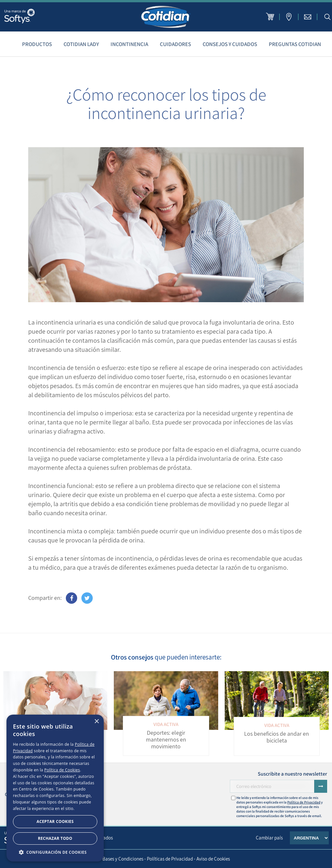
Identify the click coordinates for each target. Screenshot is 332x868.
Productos (37, 44)
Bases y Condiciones (123, 859)
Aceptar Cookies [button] (55, 821)
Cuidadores (175, 44)
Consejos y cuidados (230, 44)
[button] (55, 852)
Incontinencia (129, 44)
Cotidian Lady (81, 44)
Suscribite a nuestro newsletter (292, 774)
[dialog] (55, 788)
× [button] (96, 722)
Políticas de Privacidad (170, 859)
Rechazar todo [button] (55, 838)
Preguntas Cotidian (295, 44)
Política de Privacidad (304, 802)
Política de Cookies (62, 770)
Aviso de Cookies (213, 859)
